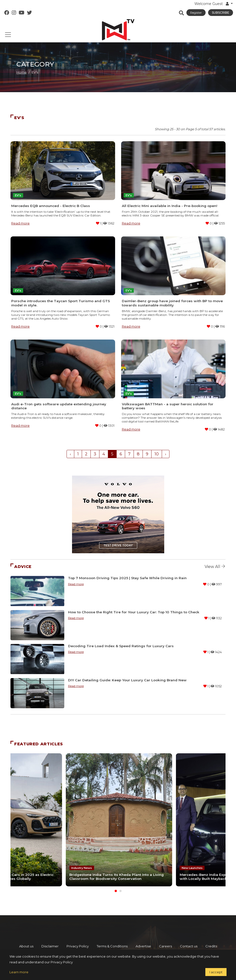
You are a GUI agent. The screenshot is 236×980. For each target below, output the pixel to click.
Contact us (189, 945)
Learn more (19, 972)
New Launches (191, 863)
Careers (165, 945)
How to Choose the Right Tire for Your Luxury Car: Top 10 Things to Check (134, 612)
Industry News (81, 867)
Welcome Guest (212, 4)
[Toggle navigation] (8, 35)
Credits (211, 945)
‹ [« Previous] (70, 454)
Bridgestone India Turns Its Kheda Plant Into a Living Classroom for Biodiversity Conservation (116, 875)
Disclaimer (50, 945)
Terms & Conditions (112, 945)
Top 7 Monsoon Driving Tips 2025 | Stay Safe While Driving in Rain (127, 578)
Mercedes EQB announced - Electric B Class (51, 206)
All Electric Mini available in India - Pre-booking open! (170, 206)
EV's (18, 195)
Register (196, 13)
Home (22, 72)
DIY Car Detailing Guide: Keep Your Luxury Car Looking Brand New (127, 680)
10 (157, 454)
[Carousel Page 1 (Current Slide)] (116, 890)
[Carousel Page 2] (120, 890)
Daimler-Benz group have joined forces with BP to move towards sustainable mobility (172, 303)
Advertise (143, 945)
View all (215, 567)
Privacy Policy (78, 945)
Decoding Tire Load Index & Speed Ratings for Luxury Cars (121, 646)
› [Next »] (166, 454)
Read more (20, 223)
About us (26, 945)
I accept (216, 972)
